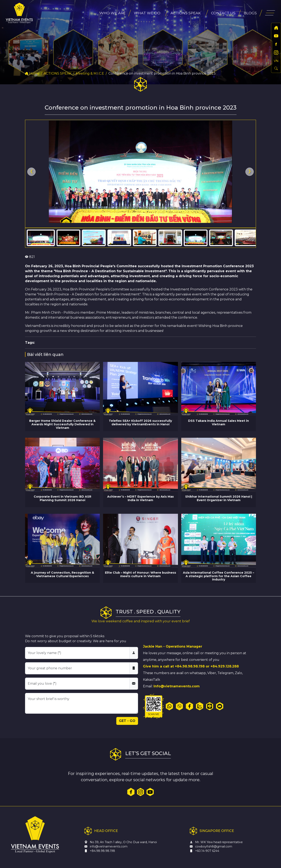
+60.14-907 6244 (207, 851)
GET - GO (127, 721)
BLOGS (250, 13)
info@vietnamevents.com (109, 846)
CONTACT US (223, 13)
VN (276, 61)
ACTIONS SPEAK (58, 73)
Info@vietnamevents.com (177, 686)
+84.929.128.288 (225, 666)
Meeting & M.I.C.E (90, 73)
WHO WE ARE (113, 13)
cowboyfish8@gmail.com (214, 846)
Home (32, 73)
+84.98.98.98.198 (190, 666)
